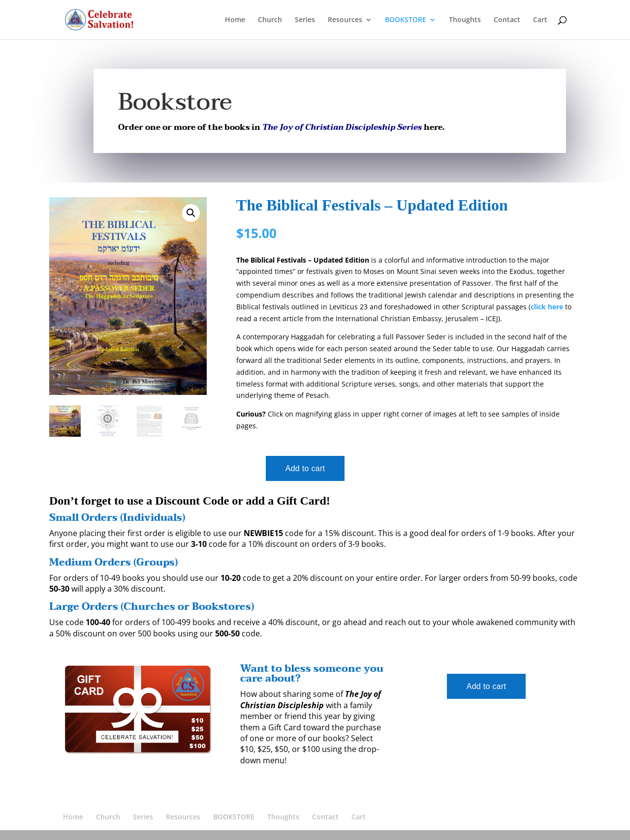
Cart (540, 20)
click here (547, 307)
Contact (507, 20)
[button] (191, 213)
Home (235, 20)
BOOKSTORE (406, 20)
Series (305, 20)
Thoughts (465, 20)
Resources (345, 20)
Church (270, 20)
